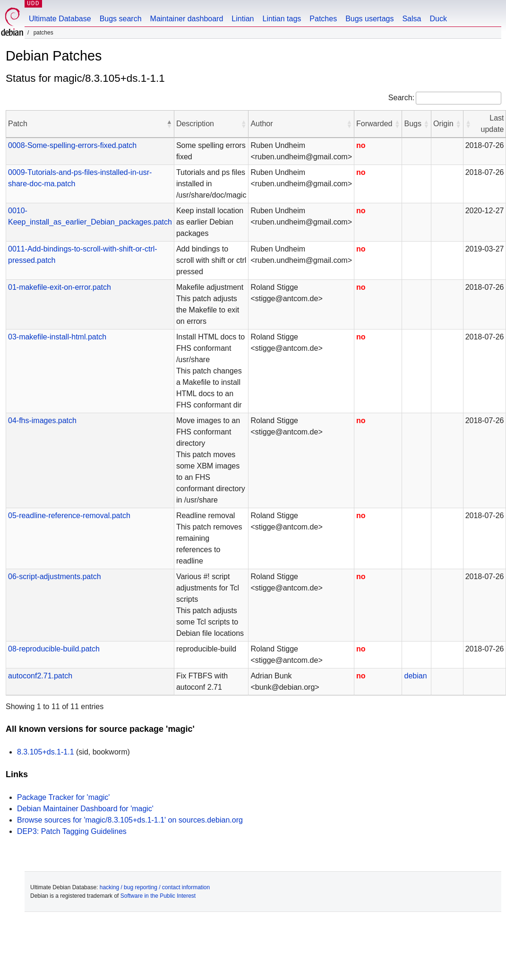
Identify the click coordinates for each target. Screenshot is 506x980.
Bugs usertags (369, 19)
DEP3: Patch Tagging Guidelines (72, 831)
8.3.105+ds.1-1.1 (46, 752)
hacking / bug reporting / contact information (155, 887)
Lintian (243, 19)
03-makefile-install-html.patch (57, 337)
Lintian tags (282, 19)
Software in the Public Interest (158, 896)
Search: (401, 98)
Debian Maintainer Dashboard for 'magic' (85, 809)
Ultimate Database (60, 19)
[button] (169, 124)
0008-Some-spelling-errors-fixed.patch (72, 145)
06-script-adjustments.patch (55, 577)
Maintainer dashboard (187, 19)
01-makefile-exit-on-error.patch (60, 287)
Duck (438, 19)
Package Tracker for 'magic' (63, 797)
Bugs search (121, 19)
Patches (323, 19)
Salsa (412, 19)
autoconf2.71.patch (40, 676)
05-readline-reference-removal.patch (69, 516)
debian (415, 676)
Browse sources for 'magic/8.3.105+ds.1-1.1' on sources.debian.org (130, 820)
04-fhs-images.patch (42, 421)
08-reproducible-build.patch (54, 649)
